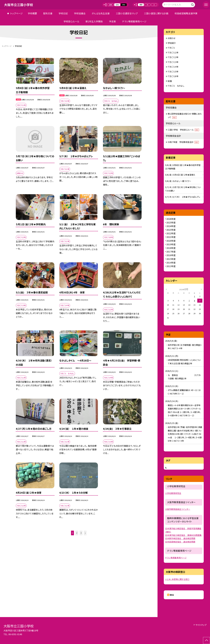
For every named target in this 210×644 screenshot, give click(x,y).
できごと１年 (173, 52)
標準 (141, 5)
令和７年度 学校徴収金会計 (183, 142)
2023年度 (171, 230)
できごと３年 (173, 62)
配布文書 (48, 13)
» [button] (85, 533)
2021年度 (171, 237)
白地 (117, 5)
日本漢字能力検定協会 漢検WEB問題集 (183, 535)
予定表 (112, 21)
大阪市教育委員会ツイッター (178, 509)
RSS (172, 595)
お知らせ (172, 38)
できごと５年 (173, 72)
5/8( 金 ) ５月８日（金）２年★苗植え (180, 175)
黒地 (124, 5)
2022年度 (171, 233)
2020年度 (171, 241)
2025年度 (171, 222)
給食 (170, 81)
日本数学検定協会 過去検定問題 (180, 538)
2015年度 (171, 259)
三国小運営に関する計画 (156, 13)
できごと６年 (173, 76)
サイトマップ (201, 625)
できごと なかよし (176, 86)
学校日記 (63, 13)
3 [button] (81, 533)
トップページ (16, 13)
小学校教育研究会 (173, 493)
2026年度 (171, 219)
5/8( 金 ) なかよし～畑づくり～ (178, 181)
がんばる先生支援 (101, 13)
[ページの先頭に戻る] (207, 641)
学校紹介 (172, 43)
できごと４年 (173, 67)
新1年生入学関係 (94, 21)
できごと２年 (173, 57)
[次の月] (201, 289)
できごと (171, 48)
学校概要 (32, 13)
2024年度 (171, 226)
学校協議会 (80, 13)
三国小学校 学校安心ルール (183, 130)
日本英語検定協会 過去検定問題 (180, 542)
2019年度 (171, 244)
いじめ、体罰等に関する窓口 (177, 579)
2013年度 (171, 266)
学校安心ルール (71, 21)
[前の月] (166, 289)
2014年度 (171, 263)
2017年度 (171, 252)
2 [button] (77, 533)
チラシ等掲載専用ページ (134, 21)
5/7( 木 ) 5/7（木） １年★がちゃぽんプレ (183, 197)
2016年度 (171, 255)
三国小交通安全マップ (127, 13)
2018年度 (171, 248)
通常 (111, 5)
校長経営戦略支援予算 (187, 13)
